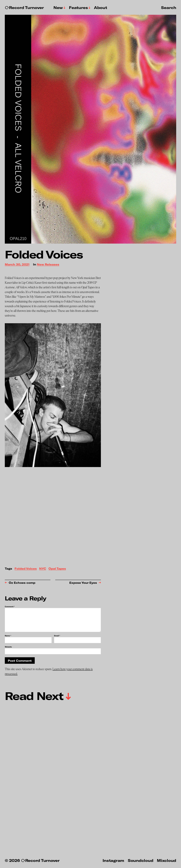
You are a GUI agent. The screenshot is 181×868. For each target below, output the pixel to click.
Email (57, 636)
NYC (43, 569)
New (58, 8)
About (101, 8)
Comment (10, 607)
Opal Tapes (57, 569)
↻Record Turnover (24, 8)
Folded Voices (26, 569)
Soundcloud (141, 860)
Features (78, 8)
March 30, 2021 (17, 265)
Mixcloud (167, 860)
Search (169, 7)
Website (8, 647)
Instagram (113, 860)
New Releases (48, 265)
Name (8, 636)
